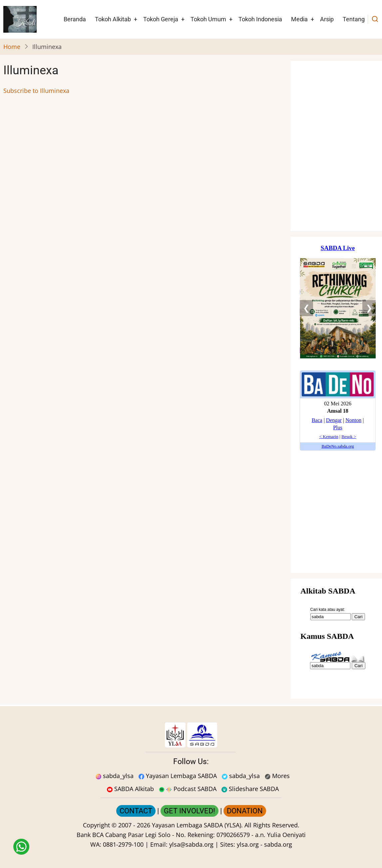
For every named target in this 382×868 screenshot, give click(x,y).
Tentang (354, 19)
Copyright (96, 825)
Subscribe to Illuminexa (36, 91)
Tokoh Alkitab (113, 19)
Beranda (75, 19)
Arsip (327, 19)
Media (299, 19)
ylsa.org (248, 844)
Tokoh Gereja (161, 19)
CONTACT (136, 811)
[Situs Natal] (338, 146)
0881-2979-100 (123, 844)
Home (12, 47)
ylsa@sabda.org (191, 844)
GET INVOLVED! (190, 811)
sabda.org (278, 844)
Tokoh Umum (208, 19)
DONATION (245, 811)
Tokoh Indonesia (260, 19)
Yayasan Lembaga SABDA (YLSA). (197, 825)
